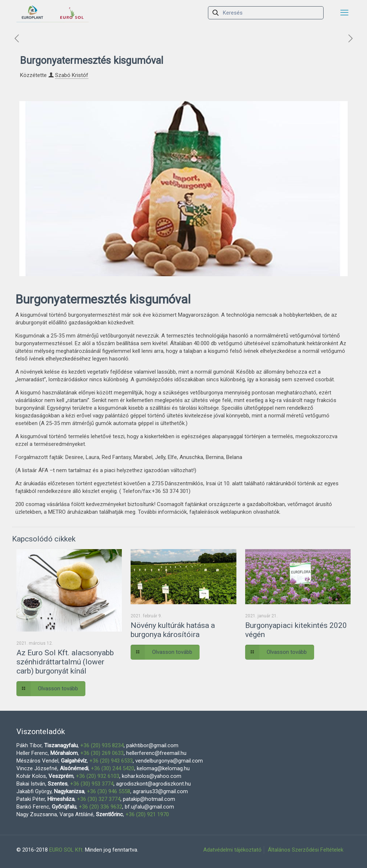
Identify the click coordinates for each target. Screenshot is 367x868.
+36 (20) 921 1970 (147, 814)
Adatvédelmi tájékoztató (232, 850)
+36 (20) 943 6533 (111, 761)
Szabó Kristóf (72, 75)
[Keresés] (266, 13)
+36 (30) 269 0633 (102, 753)
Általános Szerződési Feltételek (306, 850)
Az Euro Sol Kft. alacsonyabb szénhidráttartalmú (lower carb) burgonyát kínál (65, 662)
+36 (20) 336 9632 (101, 807)
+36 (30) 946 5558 (109, 791)
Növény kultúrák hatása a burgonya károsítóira (173, 630)
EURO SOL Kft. (66, 850)
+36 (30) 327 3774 (99, 799)
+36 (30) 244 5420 (113, 768)
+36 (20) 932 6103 (98, 776)
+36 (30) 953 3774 (92, 784)
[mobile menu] (344, 13)
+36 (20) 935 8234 (102, 745)
